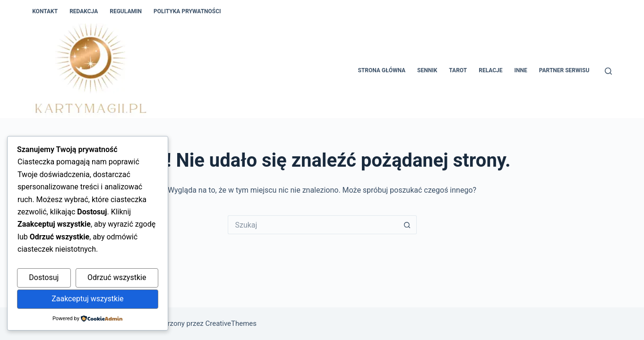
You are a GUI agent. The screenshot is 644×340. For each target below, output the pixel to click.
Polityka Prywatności (187, 11)
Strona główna (382, 70)
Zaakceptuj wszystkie (87, 299)
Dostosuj (44, 277)
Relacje (490, 70)
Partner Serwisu (564, 70)
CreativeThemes (231, 323)
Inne (521, 70)
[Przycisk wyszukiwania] (407, 225)
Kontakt (45, 11)
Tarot (458, 70)
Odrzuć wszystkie (117, 277)
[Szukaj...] (313, 225)
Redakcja (84, 11)
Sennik (427, 70)
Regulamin (126, 11)
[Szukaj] (608, 71)
